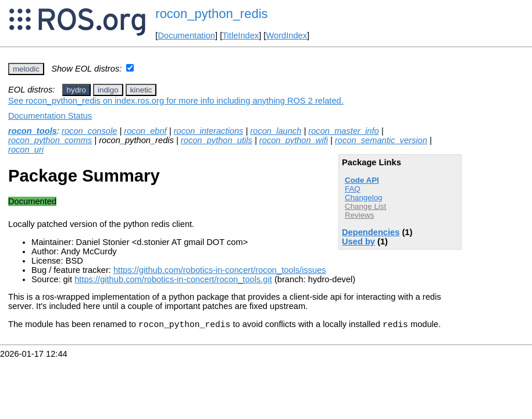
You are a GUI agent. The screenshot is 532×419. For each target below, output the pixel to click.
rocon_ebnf (145, 131)
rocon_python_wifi (294, 140)
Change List (365, 206)
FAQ (353, 189)
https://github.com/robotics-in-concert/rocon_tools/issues (220, 270)
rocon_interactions (209, 131)
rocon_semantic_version (381, 140)
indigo (108, 90)
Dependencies (371, 232)
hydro (76, 90)
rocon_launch (276, 131)
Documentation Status (50, 116)
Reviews (359, 215)
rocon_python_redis (211, 14)
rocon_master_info (343, 131)
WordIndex (286, 35)
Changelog (363, 198)
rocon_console (89, 131)
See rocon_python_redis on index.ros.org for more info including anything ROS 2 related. (176, 101)
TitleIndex (240, 35)
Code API (362, 180)
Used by (358, 242)
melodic (26, 69)
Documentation (186, 35)
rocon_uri (26, 150)
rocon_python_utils (217, 140)
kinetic (141, 90)
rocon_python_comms (50, 140)
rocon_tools (33, 131)
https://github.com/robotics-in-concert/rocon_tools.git (173, 279)
